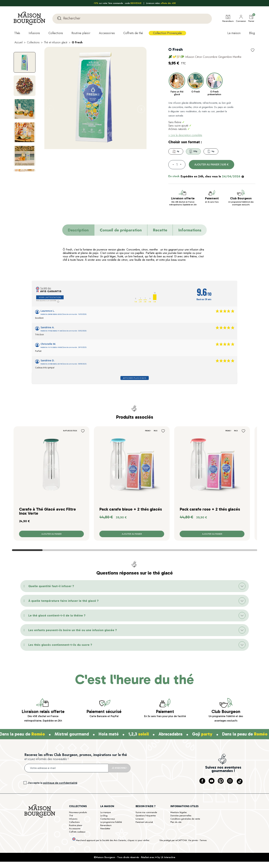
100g (193, 151)
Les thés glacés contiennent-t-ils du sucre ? (60, 645)
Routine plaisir (76, 825)
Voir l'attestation (50, 297)
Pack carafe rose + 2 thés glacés (210, 509)
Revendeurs (106, 825)
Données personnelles (181, 816)
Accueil (19, 42)
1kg (211, 151)
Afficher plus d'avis (135, 378)
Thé (71, 816)
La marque (106, 812)
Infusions (73, 819)
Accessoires (75, 829)
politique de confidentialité (60, 783)
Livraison (140, 819)
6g (176, 151)
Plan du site (176, 822)
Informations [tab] (190, 230)
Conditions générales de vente (185, 819)
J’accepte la (52, 783)
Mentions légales (179, 812)
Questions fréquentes (146, 816)
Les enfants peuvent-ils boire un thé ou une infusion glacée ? (73, 630)
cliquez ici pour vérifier (138, 840)
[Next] (141, 109)
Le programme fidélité (111, 822)
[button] (135, 586)
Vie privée (193, 840)
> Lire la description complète (185, 135)
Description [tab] (78, 230)
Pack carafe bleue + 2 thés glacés (131, 509)
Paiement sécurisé (144, 822)
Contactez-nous (108, 819)
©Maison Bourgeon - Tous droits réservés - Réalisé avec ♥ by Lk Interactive (134, 857)
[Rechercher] (132, 19)
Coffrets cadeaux (77, 832)
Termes (203, 840)
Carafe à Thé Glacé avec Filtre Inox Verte (48, 511)
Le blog (104, 816)
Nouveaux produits (78, 812)
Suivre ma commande (146, 812)
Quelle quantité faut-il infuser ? (51, 586)
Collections (74, 822)
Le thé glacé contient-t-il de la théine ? (57, 615)
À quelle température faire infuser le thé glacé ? (63, 601)
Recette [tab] (160, 230)
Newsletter (105, 829)
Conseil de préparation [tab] (121, 230)
